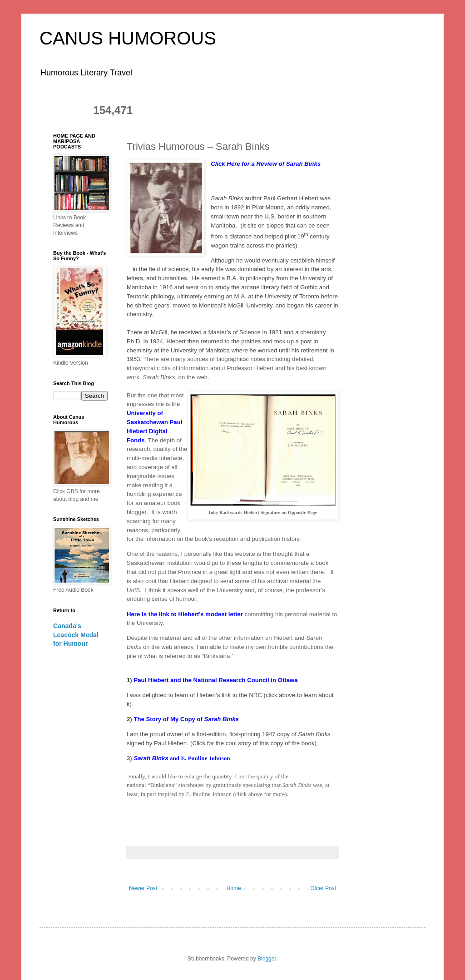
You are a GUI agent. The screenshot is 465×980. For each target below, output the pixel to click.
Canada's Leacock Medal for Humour (76, 635)
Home (234, 888)
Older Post (323, 888)
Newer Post (143, 888)
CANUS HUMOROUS (128, 38)
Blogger (267, 959)
